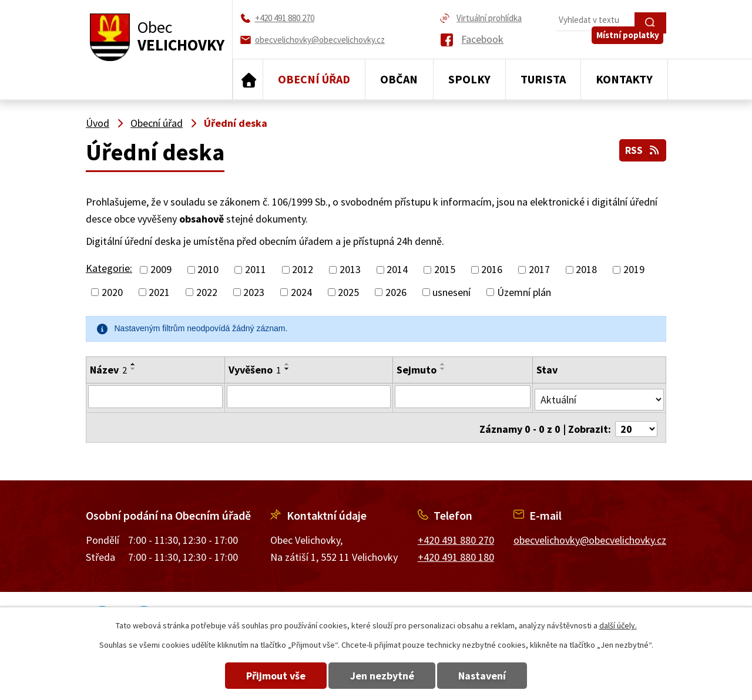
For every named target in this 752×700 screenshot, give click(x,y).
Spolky (469, 79)
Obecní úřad (314, 79)
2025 (348, 292)
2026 (396, 292)
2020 (112, 292)
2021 (159, 292)
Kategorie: (109, 268)
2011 (256, 270)
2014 (397, 270)
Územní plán (524, 292)
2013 (350, 270)
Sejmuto (417, 370)
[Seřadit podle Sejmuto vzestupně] (443, 364)
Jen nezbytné (382, 676)
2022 (207, 292)
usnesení (451, 292)
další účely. (618, 625)
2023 (254, 292)
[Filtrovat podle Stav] (600, 396)
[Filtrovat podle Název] (155, 396)
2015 (445, 270)
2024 (301, 292)
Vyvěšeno (254, 370)
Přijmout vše (266, 676)
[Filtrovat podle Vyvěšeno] (308, 396)
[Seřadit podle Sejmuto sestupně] (443, 369)
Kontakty (624, 79)
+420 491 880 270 (456, 534)
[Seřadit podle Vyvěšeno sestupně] (287, 369)
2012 (303, 270)
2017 (539, 270)
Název (108, 370)
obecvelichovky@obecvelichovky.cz (590, 534)
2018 (586, 270)
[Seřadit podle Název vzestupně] (133, 364)
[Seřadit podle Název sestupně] (133, 369)
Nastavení (493, 676)
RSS (642, 148)
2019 (634, 270)
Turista (543, 79)
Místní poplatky (631, 45)
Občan (399, 79)
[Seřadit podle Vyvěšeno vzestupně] (287, 364)
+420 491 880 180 (456, 551)
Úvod (248, 79)
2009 (161, 270)
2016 (492, 270)
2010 (208, 270)
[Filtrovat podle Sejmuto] (463, 396)
